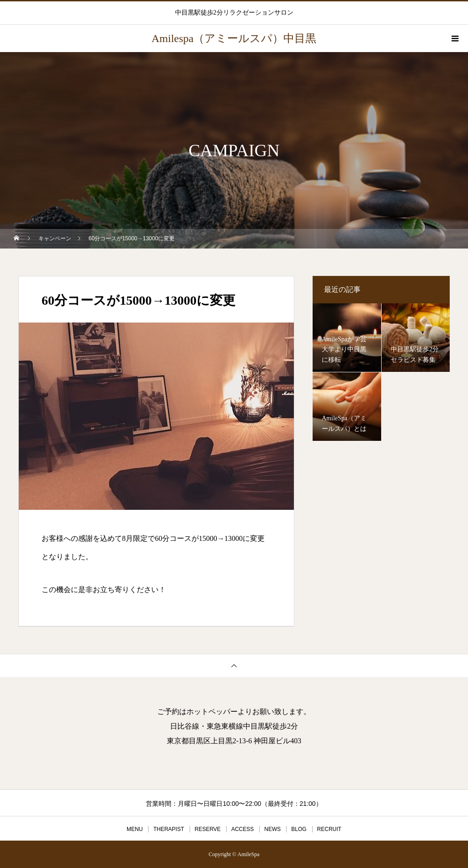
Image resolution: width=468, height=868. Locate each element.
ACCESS (242, 829)
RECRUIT (329, 829)
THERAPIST (168, 829)
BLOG (299, 829)
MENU (135, 829)
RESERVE (208, 829)
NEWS (272, 829)
